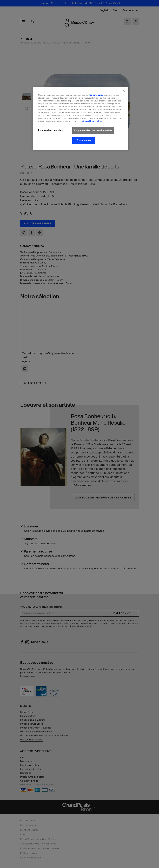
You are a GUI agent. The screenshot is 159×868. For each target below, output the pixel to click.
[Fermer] (124, 91)
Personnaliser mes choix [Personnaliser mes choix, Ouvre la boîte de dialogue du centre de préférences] (51, 130)
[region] (81, 118)
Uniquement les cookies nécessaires (93, 130)
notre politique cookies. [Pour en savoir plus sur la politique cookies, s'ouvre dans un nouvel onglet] (92, 121)
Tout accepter (84, 140)
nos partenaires (96, 95)
